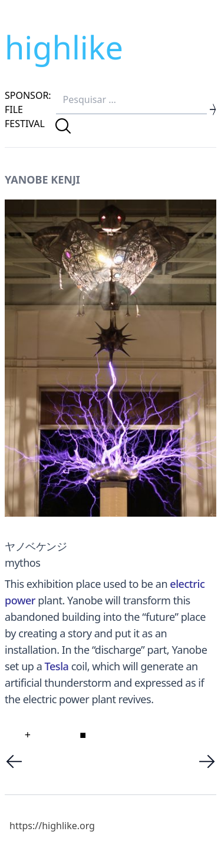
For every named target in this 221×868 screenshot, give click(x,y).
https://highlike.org (52, 826)
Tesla (57, 666)
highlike (64, 47)
